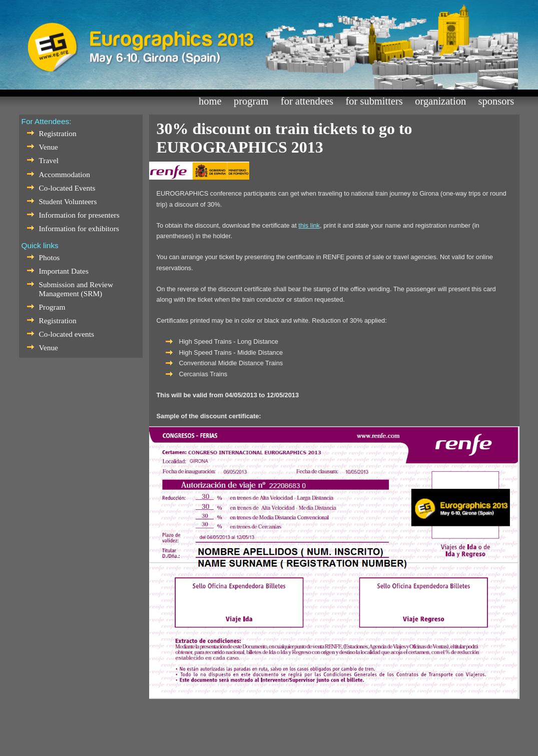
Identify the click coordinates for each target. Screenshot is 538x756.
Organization (440, 101)
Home (210, 101)
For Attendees (307, 101)
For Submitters (374, 101)
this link (309, 225)
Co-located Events (67, 188)
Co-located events (67, 334)
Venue (49, 147)
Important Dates (64, 271)
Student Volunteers (68, 201)
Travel (49, 160)
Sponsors (496, 101)
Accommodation (65, 174)
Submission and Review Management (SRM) (76, 289)
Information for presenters (79, 215)
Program (251, 101)
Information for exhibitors (79, 228)
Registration (58, 133)
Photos (50, 257)
